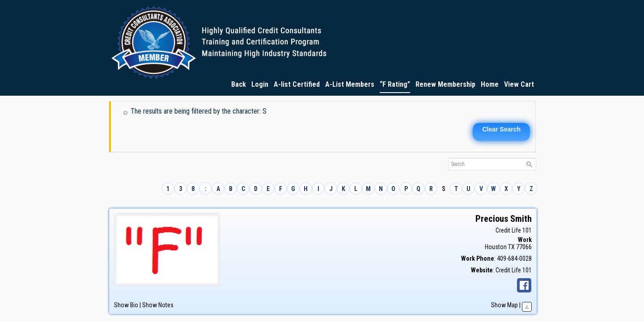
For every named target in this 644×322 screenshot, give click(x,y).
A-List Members (350, 84)
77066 (524, 247)
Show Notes (158, 305)
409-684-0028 (514, 258)
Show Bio (126, 305)
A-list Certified (297, 84)
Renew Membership (445, 84)
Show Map (504, 305)
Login (260, 84)
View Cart (519, 84)
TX (511, 247)
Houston (496, 247)
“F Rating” (395, 84)
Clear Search (501, 129)
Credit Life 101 (514, 230)
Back (239, 84)
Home (490, 84)
